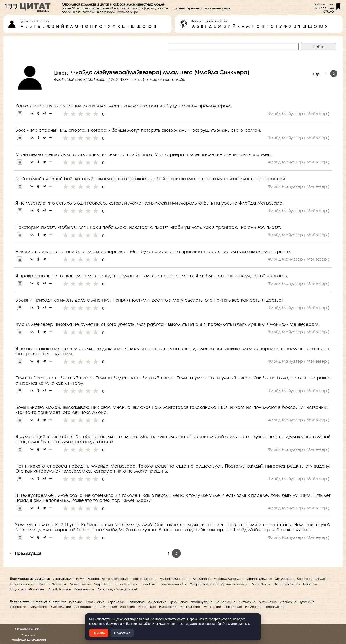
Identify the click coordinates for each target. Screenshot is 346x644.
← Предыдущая (25, 553)
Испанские (147, 607)
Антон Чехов (261, 584)
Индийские (108, 607)
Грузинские (179, 602)
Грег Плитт (149, 584)
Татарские (136, 602)
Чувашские (212, 607)
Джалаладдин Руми (69, 579)
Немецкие (253, 607)
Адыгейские (157, 602)
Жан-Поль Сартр (287, 584)
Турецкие (307, 602)
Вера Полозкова (23, 584)
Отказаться (122, 633)
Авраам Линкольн (228, 579)
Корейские (233, 607)
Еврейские (116, 602)
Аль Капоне (202, 579)
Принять (99, 633)
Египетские (168, 607)
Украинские (95, 602)
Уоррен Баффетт (204, 584)
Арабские (288, 602)
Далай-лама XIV (174, 584)
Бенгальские (226, 602)
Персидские (275, 607)
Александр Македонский (117, 589)
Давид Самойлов (235, 584)
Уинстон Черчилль (53, 584)
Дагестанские (85, 607)
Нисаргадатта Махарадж (108, 579)
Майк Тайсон (80, 584)
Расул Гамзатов (126, 584)
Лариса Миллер (259, 579)
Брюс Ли (310, 584)
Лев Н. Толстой (60, 589)
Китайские (247, 602)
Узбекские (18, 607)
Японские (128, 607)
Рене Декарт (84, 589)
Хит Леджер (284, 579)
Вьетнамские (61, 607)
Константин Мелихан (313, 579)
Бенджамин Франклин (27, 589)
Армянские (38, 607)
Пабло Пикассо (144, 579)
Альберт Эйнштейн (175, 579)
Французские (202, 602)
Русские (76, 602)
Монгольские (190, 607)
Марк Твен (102, 584)
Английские (268, 602)
